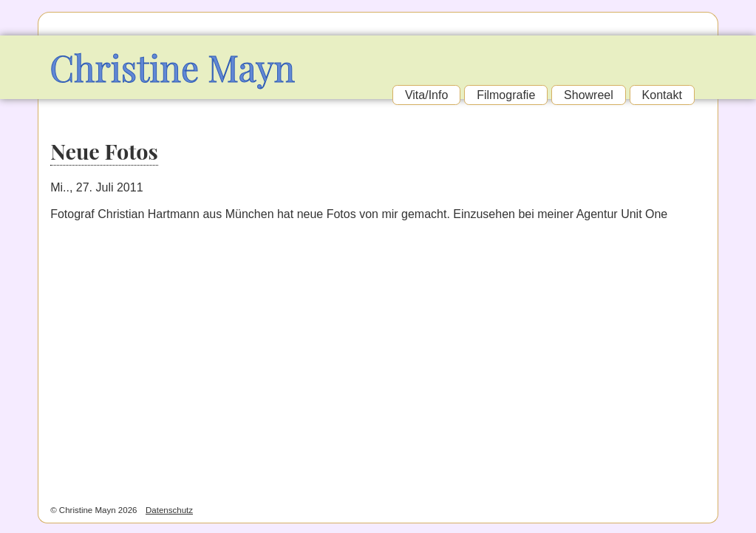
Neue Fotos (104, 151)
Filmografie (506, 95)
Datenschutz (169, 510)
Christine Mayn (172, 67)
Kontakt (662, 95)
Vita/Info (426, 95)
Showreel (589, 95)
